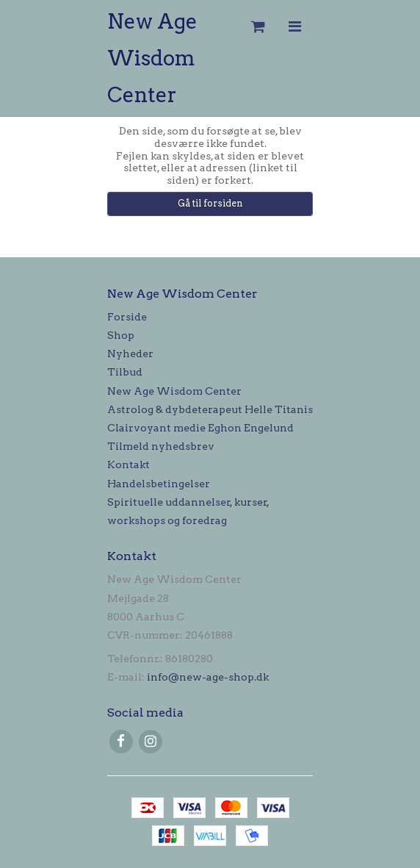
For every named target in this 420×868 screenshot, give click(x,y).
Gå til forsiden (210, 203)
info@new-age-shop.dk (208, 677)
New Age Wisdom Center (152, 58)
